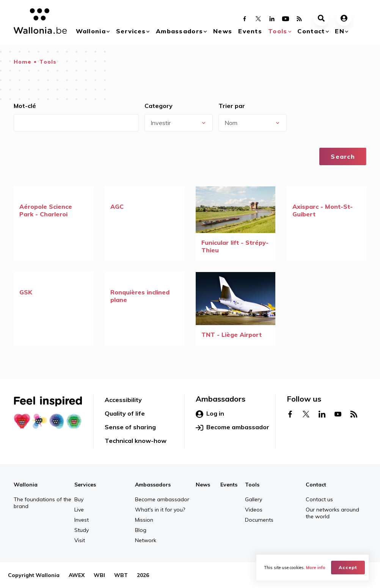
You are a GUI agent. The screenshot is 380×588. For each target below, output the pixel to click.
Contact (311, 31)
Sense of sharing (130, 427)
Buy (79, 499)
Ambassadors (179, 31)
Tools (278, 31)
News (223, 31)
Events (250, 31)
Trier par (232, 106)
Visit (80, 540)
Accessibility (123, 400)
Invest (82, 520)
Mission (144, 520)
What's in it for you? (160, 510)
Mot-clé (25, 106)
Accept (348, 567)
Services (131, 31)
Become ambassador (232, 427)
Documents (259, 520)
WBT (121, 575)
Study (82, 530)
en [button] (340, 31)
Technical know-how (136, 441)
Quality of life (125, 413)
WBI (99, 575)
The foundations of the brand (42, 503)
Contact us (319, 499)
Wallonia (91, 31)
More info (316, 568)
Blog (141, 530)
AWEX (77, 575)
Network (146, 540)
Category (159, 106)
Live (79, 510)
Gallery (254, 499)
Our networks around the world (332, 513)
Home (23, 62)
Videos (254, 510)
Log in (210, 414)
